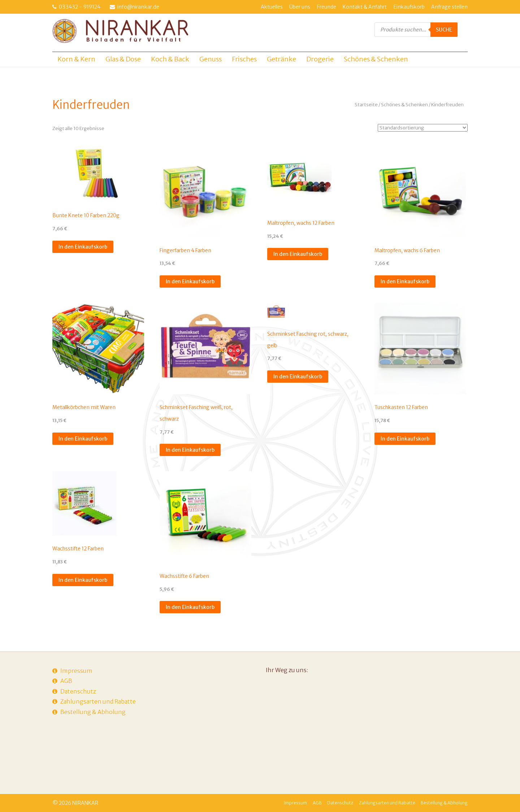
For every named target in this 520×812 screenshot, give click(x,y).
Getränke (281, 59)
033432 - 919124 (80, 7)
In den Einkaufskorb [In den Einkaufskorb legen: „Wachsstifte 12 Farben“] (83, 580)
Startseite (366, 105)
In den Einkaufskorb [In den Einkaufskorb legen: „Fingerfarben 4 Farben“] (190, 282)
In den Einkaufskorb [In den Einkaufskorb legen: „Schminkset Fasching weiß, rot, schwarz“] (190, 450)
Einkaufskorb (409, 7)
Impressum (76, 671)
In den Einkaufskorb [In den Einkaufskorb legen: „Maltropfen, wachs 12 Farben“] (298, 254)
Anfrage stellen (449, 7)
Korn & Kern (76, 59)
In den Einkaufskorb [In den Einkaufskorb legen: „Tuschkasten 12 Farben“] (405, 439)
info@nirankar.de (138, 7)
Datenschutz (78, 691)
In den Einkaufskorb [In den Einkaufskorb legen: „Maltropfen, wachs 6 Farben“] (405, 282)
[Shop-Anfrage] (423, 128)
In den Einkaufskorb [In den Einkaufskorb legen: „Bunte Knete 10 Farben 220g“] (83, 247)
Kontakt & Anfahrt (365, 7)
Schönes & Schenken (376, 59)
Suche (444, 30)
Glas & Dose (123, 59)
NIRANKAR (85, 803)
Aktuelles (272, 7)
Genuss (211, 59)
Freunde (327, 7)
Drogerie (320, 59)
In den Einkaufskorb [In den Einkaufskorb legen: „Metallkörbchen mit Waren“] (83, 439)
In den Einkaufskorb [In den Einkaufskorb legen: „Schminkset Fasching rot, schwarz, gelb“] (298, 377)
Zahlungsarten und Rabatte (98, 701)
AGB (66, 681)
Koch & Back (170, 59)
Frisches (244, 59)
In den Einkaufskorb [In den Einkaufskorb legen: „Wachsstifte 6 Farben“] (190, 607)
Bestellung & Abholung (93, 712)
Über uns (300, 7)
